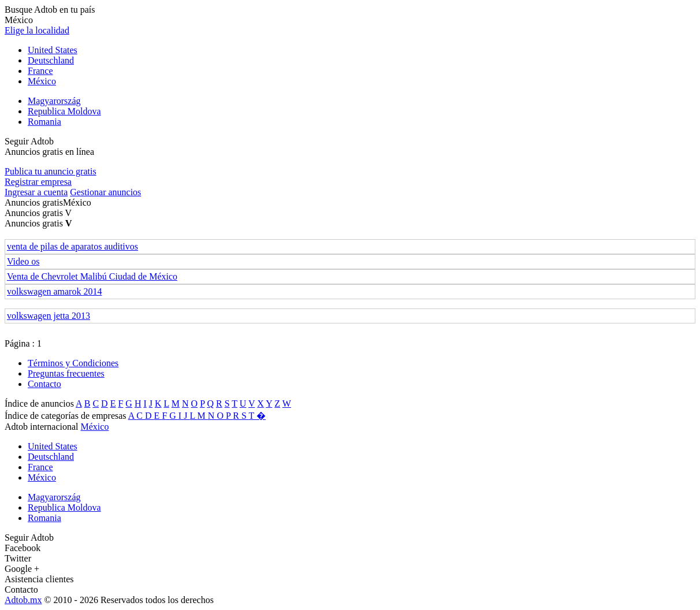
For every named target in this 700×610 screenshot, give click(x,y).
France (40, 71)
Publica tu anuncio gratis (51, 171)
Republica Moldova (64, 111)
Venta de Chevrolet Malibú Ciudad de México (92, 276)
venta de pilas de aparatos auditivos (72, 246)
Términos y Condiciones (73, 363)
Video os (23, 261)
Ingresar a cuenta (36, 192)
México (42, 81)
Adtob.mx (23, 600)
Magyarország (54, 101)
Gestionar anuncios (105, 192)
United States (53, 50)
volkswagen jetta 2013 (49, 316)
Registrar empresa (38, 182)
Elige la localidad (37, 30)
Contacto (44, 384)
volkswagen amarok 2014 (54, 291)
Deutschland (51, 60)
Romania (44, 122)
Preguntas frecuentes (66, 373)
